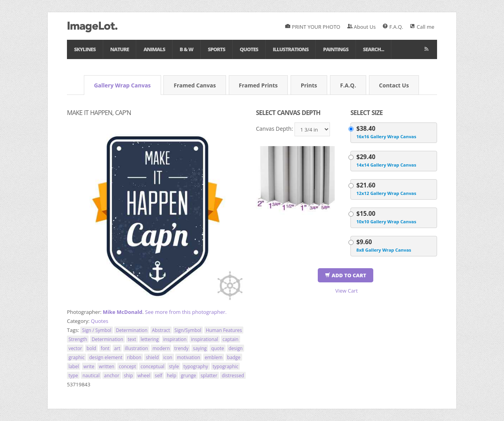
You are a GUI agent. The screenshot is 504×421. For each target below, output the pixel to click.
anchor (112, 375)
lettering (150, 339)
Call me (422, 27)
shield (152, 357)
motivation (188, 357)
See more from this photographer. (186, 312)
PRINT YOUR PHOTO (313, 27)
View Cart (346, 291)
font (105, 348)
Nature (120, 49)
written (107, 366)
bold (92, 348)
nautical (91, 375)
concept (128, 366)
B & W (186, 49)
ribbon (134, 357)
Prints (309, 85)
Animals (154, 49)
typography (196, 366)
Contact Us (394, 85)
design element (106, 357)
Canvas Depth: (274, 129)
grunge (188, 375)
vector (75, 348)
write (89, 366)
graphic (77, 357)
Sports (217, 49)
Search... (374, 49)
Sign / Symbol (96, 330)
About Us (362, 27)
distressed (233, 375)
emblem (214, 357)
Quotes (249, 49)
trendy (182, 348)
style (174, 366)
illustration (136, 348)
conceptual (153, 366)
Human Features (224, 330)
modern (161, 348)
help (172, 375)
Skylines (85, 49)
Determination (132, 330)
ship (128, 375)
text (132, 339)
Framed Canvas (195, 85)
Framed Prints (258, 85)
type (73, 375)
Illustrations (291, 49)
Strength (78, 339)
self (158, 375)
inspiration (175, 339)
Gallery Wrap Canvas (122, 85)
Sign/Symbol (188, 330)
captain (231, 339)
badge (234, 357)
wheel (144, 375)
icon (168, 357)
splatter (209, 375)
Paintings (335, 49)
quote (217, 348)
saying (200, 348)
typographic (225, 366)
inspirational (205, 339)
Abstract (161, 330)
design (235, 348)
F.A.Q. (393, 27)
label (74, 366)
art (117, 348)
